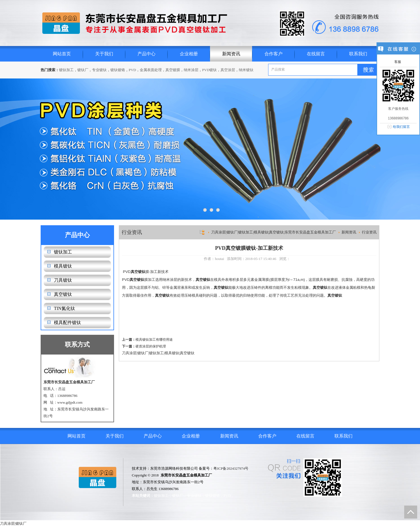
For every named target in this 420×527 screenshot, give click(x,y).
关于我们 (104, 54)
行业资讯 (369, 232)
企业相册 (189, 54)
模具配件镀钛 (67, 322)
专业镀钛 (99, 70)
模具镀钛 (63, 266)
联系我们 (358, 54)
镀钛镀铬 (118, 70)
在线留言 (316, 54)
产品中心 (146, 54)
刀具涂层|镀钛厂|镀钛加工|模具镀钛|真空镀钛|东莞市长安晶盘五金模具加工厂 (274, 232)
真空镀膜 (173, 70)
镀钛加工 (66, 70)
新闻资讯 (231, 54)
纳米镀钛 (246, 70)
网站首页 (62, 54)
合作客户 (274, 54)
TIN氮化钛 (64, 308)
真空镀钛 (63, 294)
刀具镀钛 (63, 280)
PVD (132, 70)
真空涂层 (228, 70)
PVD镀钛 (209, 70)
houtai (219, 259)
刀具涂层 (129, 353)
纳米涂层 (191, 70)
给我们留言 (401, 127)
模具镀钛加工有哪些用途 (154, 340)
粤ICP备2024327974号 (231, 468)
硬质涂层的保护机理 (151, 346)
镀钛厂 (83, 70)
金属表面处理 (151, 70)
